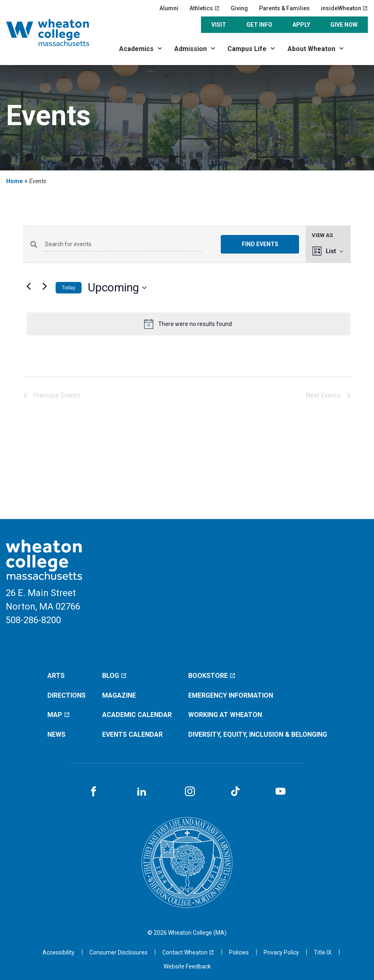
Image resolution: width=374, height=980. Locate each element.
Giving (239, 8)
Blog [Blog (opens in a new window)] (115, 676)
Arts (56, 676)
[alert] (189, 324)
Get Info (259, 25)
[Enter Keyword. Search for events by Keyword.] (123, 244)
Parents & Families (284, 8)
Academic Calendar (137, 715)
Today (69, 288)
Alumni (169, 8)
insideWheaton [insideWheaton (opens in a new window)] (344, 8)
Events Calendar (132, 734)
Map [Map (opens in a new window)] (59, 715)
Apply (301, 25)
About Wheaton (311, 49)
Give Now (344, 25)
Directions (67, 695)
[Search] (359, 48)
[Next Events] (44, 286)
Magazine (119, 695)
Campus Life (247, 49)
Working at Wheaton (225, 715)
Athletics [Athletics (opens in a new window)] (205, 8)
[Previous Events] (28, 286)
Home (14, 181)
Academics (136, 49)
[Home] (57, 33)
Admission (191, 49)
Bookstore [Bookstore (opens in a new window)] (212, 676)
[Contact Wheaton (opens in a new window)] (188, 952)
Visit (219, 25)
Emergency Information (231, 695)
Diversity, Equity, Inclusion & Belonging (258, 734)
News (56, 734)
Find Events (260, 244)
